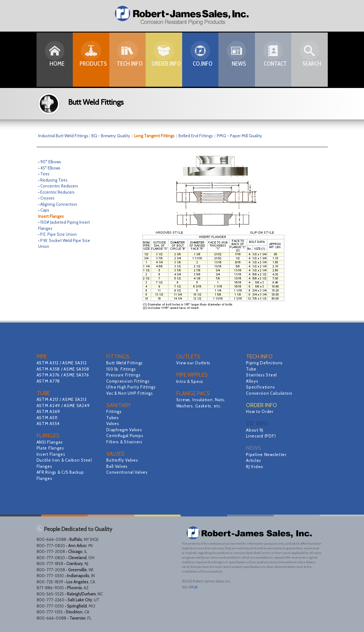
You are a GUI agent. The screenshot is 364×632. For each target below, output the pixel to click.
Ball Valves (117, 466)
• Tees (44, 174)
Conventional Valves (128, 472)
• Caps (44, 210)
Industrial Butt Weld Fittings (63, 136)
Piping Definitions (265, 363)
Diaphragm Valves (125, 430)
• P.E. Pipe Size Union (57, 234)
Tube (251, 369)
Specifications (261, 387)
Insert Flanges (52, 454)
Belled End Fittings (196, 136)
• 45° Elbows (49, 168)
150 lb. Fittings (122, 369)
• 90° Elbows (50, 162)
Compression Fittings (129, 381)
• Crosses (46, 198)
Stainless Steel (262, 375)
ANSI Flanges (50, 442)
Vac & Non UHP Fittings (131, 393)
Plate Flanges (51, 448)
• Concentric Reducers (58, 186)
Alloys (252, 381)
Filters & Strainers (125, 442)
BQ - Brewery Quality (113, 136)
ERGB (193, 587)
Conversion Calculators (270, 393)
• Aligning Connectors (58, 204)
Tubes (113, 418)
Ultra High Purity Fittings (132, 387)
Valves (113, 424)
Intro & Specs (190, 381)
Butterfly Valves (123, 460)
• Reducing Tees (53, 180)
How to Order (260, 411)
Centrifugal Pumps (125, 436)
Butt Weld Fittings (125, 363)
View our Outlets (194, 363)
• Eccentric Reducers (56, 192)
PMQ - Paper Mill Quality (239, 136)
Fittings (114, 411)
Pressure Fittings (124, 375)
